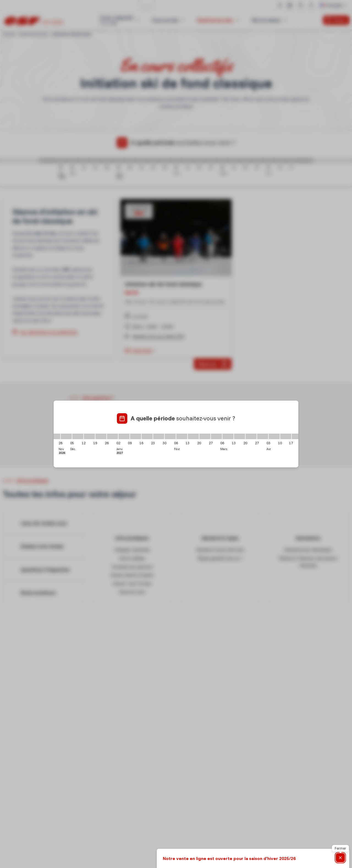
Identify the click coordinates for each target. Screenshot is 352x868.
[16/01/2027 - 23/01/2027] (147, 436)
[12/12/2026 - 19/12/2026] (89, 436)
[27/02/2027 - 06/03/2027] (216, 436)
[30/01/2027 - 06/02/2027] (170, 436)
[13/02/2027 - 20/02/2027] (193, 436)
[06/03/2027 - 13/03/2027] (228, 436)
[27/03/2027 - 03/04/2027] (263, 436)
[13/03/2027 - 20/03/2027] (240, 436)
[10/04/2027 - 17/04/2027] (286, 436)
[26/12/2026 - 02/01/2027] (112, 436)
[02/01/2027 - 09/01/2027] (124, 436)
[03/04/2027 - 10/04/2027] (274, 436)
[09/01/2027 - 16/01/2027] (136, 436)
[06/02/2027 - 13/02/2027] (182, 436)
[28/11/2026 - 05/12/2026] (66, 436)
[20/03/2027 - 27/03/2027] (251, 436)
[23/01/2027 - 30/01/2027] (159, 436)
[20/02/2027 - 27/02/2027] (205, 436)
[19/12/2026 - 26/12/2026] (101, 436)
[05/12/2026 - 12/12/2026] (78, 436)
